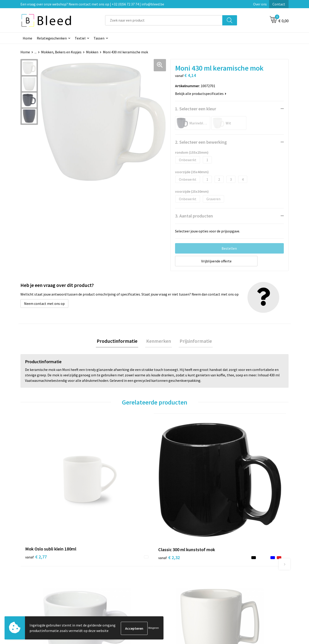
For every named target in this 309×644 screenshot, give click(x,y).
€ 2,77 (36, 492)
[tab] (119, 342)
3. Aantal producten (194, 216)
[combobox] (164, 20)
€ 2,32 (103, 492)
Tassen (99, 38)
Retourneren (170, 580)
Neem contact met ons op (44, 303)
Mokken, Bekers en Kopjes (61, 52)
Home (27, 38)
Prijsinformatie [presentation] (194, 341)
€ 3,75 (237, 492)
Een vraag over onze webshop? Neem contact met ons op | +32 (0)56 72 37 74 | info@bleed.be (92, 4)
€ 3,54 (170, 492)
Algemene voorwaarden (245, 560)
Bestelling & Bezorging (178, 567)
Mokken (92, 52)
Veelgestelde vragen (110, 567)
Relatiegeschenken (52, 38)
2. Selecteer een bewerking (201, 142)
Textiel (80, 38)
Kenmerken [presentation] (159, 341)
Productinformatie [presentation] (119, 341)
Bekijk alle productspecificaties (201, 94)
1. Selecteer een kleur (196, 109)
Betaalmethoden (173, 574)
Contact (279, 4)
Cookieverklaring (240, 567)
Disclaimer (235, 580)
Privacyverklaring (240, 574)
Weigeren (154, 628)
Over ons (260, 4)
